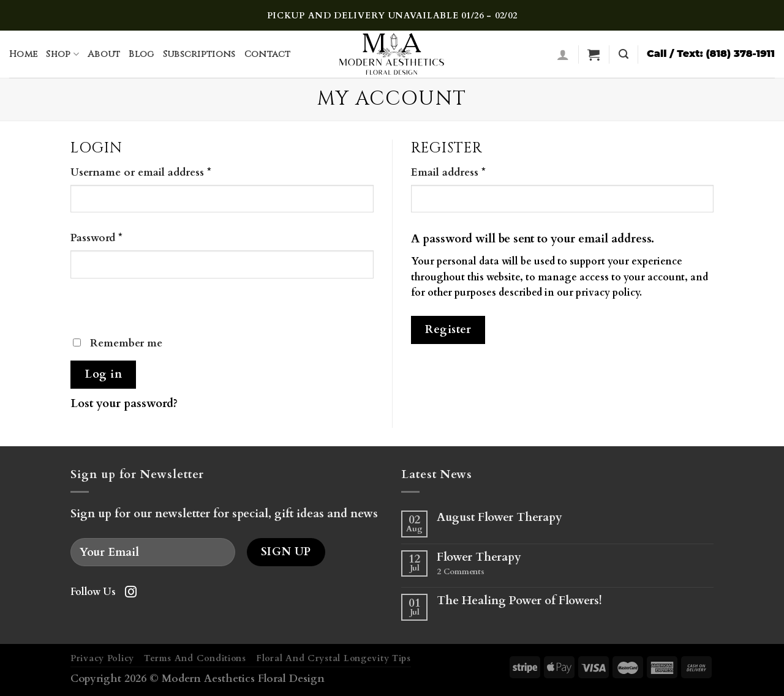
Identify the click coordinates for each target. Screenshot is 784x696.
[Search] (624, 54)
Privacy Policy (102, 658)
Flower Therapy (479, 557)
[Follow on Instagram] (131, 593)
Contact (268, 54)
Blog (141, 54)
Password (96, 238)
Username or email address (141, 172)
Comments (461, 572)
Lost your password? (124, 403)
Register (448, 330)
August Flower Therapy (499, 518)
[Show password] (85, 304)
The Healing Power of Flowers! (519, 601)
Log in (103, 374)
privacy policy (608, 293)
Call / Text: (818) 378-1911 (711, 53)
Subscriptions (199, 54)
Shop (62, 54)
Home (23, 54)
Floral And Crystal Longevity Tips (334, 658)
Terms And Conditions (195, 658)
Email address (448, 172)
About (104, 54)
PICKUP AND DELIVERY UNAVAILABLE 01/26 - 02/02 (392, 16)
